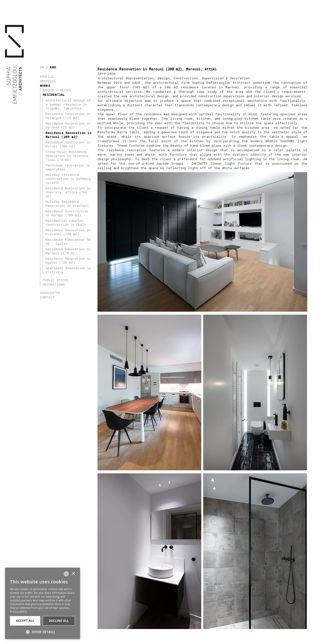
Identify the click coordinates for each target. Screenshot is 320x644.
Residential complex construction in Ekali (66, 223)
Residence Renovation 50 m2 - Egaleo (68, 242)
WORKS (45, 86)
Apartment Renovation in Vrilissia (68, 270)
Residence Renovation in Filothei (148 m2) (68, 232)
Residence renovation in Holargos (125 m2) (68, 116)
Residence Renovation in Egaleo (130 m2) (68, 260)
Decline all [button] (59, 621)
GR (42, 67)
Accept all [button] (25, 621)
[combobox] (66, 574)
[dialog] (42, 603)
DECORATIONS (54, 284)
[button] (42, 631)
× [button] (73, 574)
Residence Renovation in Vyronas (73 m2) (68, 125)
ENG (53, 67)
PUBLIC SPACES (55, 280)
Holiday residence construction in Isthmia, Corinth (69, 179)
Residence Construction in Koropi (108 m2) (67, 213)
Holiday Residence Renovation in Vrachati (67, 204)
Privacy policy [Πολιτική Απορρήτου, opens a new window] (18, 612)
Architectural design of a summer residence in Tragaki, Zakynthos (68, 104)
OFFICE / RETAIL (57, 90)
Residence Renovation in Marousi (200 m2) (68, 135)
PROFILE (47, 77)
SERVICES (48, 81)
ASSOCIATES (50, 293)
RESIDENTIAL (54, 95)
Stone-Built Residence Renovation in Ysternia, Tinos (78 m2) (68, 156)
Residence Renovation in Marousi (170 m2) (68, 251)
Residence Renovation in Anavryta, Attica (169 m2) (68, 192)
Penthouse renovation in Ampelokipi (68, 167)
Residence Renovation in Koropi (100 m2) (68, 144)
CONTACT (47, 297)
